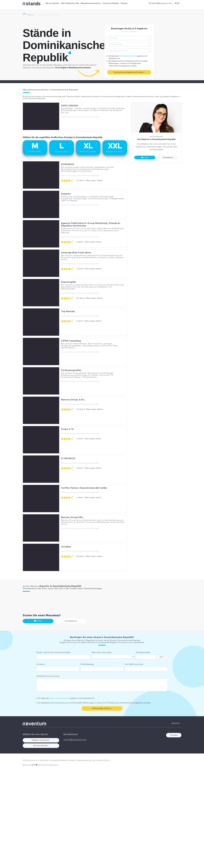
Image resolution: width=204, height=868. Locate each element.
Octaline (66, 547)
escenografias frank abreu (76, 253)
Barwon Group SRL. (72, 517)
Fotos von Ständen (111, 3)
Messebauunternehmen (91, 3)
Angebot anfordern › (41, 740)
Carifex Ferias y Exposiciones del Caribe (84, 488)
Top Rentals (68, 311)
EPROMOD (68, 164)
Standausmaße (143, 652)
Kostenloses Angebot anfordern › (129, 72)
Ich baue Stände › (41, 746)
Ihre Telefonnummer (134, 664)
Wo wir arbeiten (52, 3)
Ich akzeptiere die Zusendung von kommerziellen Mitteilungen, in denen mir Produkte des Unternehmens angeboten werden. (128, 63)
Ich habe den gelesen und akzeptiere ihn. (128, 57)
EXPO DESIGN (70, 106)
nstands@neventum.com (160, 3)
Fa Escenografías (71, 370)
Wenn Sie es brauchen (102, 652)
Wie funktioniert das (70, 3)
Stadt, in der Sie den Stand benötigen (53, 652)
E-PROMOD (68, 458)
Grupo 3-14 (67, 429)
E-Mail (145, 157)
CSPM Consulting (71, 341)
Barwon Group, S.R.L (73, 400)
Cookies (174, 735)
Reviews (124, 3)
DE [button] (178, 3)
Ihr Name (40, 664)
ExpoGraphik (68, 282)
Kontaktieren (168, 158)
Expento (66, 194)
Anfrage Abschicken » (102, 708)
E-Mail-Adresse (87, 664)
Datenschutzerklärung (128, 56)
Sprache (176, 723)
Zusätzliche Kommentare (48, 676)
